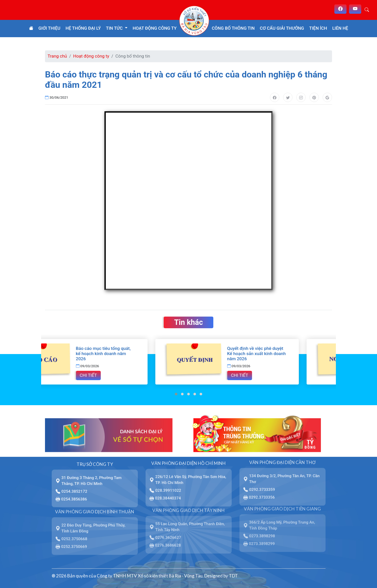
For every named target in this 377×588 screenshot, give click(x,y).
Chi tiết (125, 375)
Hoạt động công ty (155, 28)
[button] (176, 394)
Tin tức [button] (115, 28)
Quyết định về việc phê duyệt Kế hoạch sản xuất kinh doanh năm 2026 (294, 354)
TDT (233, 576)
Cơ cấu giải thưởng (282, 28)
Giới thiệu (50, 28)
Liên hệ (340, 28)
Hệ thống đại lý (83, 28)
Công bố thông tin (233, 28)
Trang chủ (57, 56)
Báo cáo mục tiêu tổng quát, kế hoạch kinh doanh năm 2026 (140, 354)
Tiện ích (318, 28)
